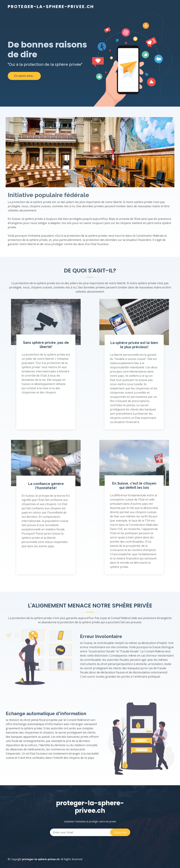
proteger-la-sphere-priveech (51, 7)
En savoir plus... (24, 76)
